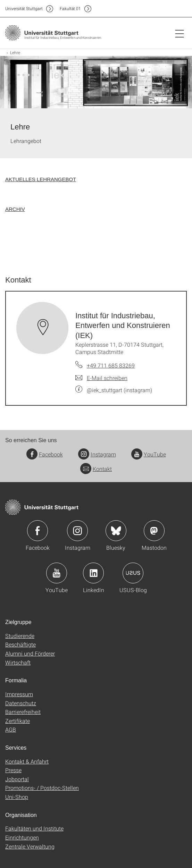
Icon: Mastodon (154, 531)
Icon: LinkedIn (93, 573)
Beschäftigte (20, 644)
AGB (11, 729)
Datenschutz (21, 703)
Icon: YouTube (57, 573)
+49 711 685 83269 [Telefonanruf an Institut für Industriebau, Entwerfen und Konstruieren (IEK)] (111, 365)
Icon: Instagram (77, 531)
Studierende (20, 636)
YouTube (149, 454)
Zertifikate (18, 721)
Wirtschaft (18, 662)
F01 (70, 9)
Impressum (19, 694)
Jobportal (17, 779)
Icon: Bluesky (116, 531)
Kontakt (96, 469)
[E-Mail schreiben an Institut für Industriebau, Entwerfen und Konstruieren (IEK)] (101, 378)
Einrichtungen (22, 837)
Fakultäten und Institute (34, 828)
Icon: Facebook (37, 531)
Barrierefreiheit (23, 712)
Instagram (97, 454)
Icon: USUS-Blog (133, 573)
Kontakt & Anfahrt (27, 761)
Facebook (45, 454)
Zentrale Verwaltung (30, 846)
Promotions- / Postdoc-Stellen (42, 788)
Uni (24, 9)
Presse (13, 770)
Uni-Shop (17, 797)
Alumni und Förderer (30, 653)
